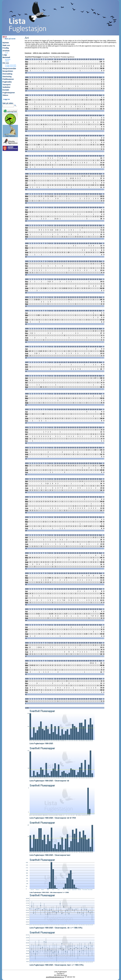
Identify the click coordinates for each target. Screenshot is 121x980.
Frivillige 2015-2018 (11, 66)
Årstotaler (8, 60)
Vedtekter (6, 87)
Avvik (7, 53)
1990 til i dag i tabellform (41, 53)
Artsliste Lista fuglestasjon (60, 53)
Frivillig (6, 48)
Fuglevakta (7, 82)
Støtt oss (6, 45)
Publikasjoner (8, 79)
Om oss (6, 63)
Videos (5, 95)
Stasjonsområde (9, 69)
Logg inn (6, 99)
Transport (7, 85)
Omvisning (7, 77)
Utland (7, 61)
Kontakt (6, 90)
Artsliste (6, 51)
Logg (5, 55)
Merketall (6, 57)
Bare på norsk (9, 39)
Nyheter (6, 43)
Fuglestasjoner (9, 93)
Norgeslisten (8, 71)
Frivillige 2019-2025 (11, 65)
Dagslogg (28, 53)
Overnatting (7, 74)
